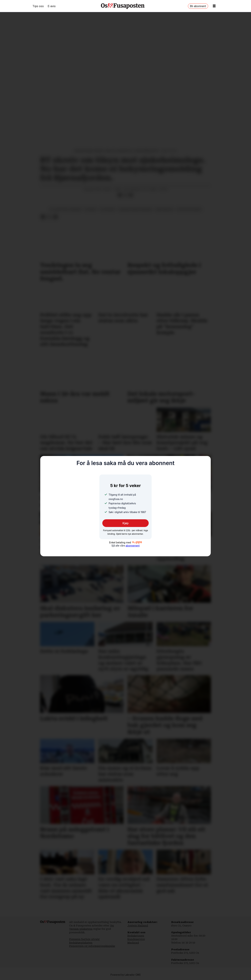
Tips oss (38, 6)
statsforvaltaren (189, 209)
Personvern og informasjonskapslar (92, 946)
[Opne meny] (214, 6)
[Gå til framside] (123, 6)
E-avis (52, 6)
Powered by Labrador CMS (126, 975)
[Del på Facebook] (120, 195)
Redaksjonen (136, 936)
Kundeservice (136, 939)
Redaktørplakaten (81, 943)
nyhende (90, 209)
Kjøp (126, 523)
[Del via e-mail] (131, 195)
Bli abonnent (198, 6)
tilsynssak (107, 209)
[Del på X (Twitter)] (125, 195)
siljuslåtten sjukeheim (65, 209)
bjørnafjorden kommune (135, 209)
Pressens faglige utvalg (84, 939)
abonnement (132, 545)
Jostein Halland (138, 926)
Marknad (133, 943)
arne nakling (164, 209)
